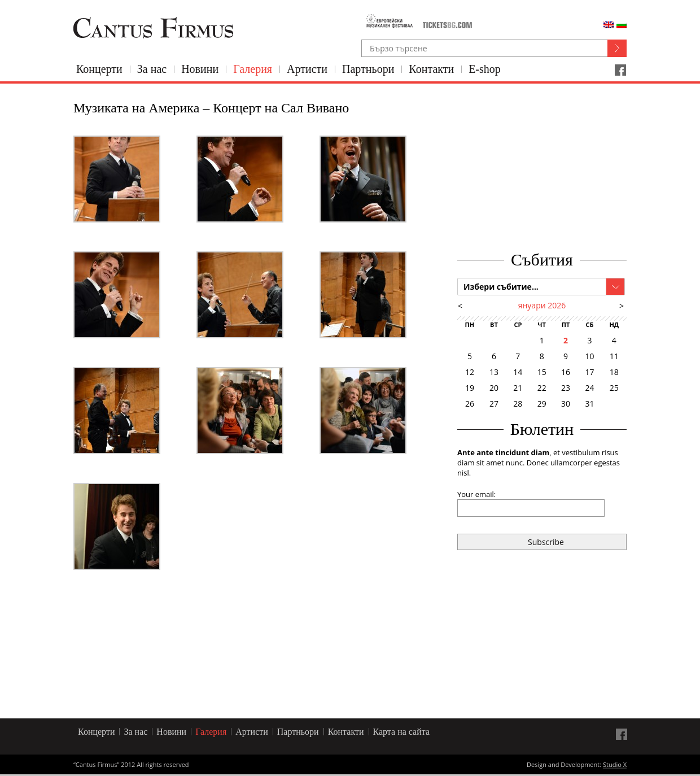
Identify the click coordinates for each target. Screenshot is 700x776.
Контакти (431, 69)
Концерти (99, 69)
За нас (152, 69)
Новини (200, 69)
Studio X (615, 765)
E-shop (485, 69)
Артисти (307, 69)
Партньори (368, 69)
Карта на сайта (402, 732)
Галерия (253, 69)
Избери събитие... (501, 287)
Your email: (476, 494)
